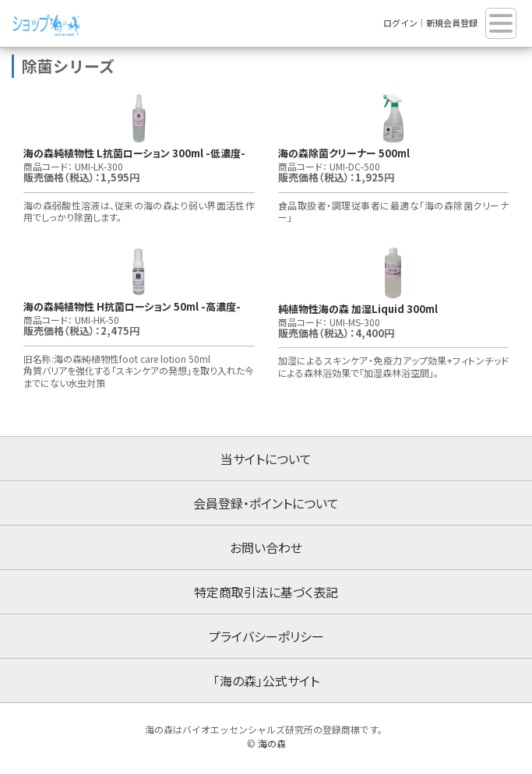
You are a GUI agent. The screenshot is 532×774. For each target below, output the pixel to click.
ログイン (400, 23)
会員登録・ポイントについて (266, 503)
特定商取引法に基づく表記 (266, 592)
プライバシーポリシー (266, 636)
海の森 (272, 743)
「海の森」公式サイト (266, 681)
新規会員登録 (452, 23)
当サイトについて (266, 459)
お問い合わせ (266, 547)
